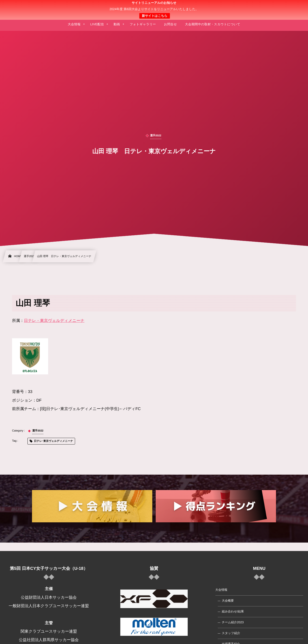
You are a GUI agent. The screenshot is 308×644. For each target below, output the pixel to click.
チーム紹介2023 (233, 622)
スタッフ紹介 (231, 633)
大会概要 (228, 601)
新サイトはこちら (154, 16)
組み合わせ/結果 (233, 611)
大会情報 (221, 590)
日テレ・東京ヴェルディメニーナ (54, 321)
